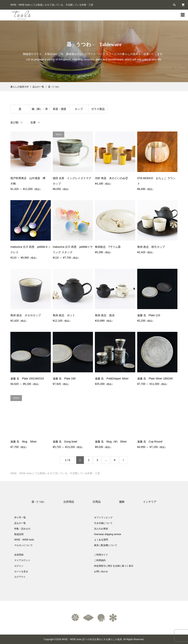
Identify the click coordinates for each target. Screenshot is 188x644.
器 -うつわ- (38, 502)
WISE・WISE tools (24, 540)
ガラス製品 (98, 109)
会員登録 (19, 555)
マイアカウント (22, 560)
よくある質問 (101, 540)
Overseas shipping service (108, 534)
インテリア (150, 502)
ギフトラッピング (103, 518)
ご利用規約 (100, 560)
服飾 (122, 502)
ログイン (19, 566)
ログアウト (20, 577)
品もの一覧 (20, 523)
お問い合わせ (101, 572)
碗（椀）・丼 (40, 109)
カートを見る (21, 572)
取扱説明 (19, 534)
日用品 (97, 502)
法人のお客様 (101, 529)
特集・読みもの (22, 529)
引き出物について (103, 523)
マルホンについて (23, 545)
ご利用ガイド (101, 555)
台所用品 (69, 502)
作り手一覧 (20, 518)
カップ (79, 109)
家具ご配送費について (106, 545)
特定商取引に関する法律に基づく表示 (114, 566)
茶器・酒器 (59, 109)
